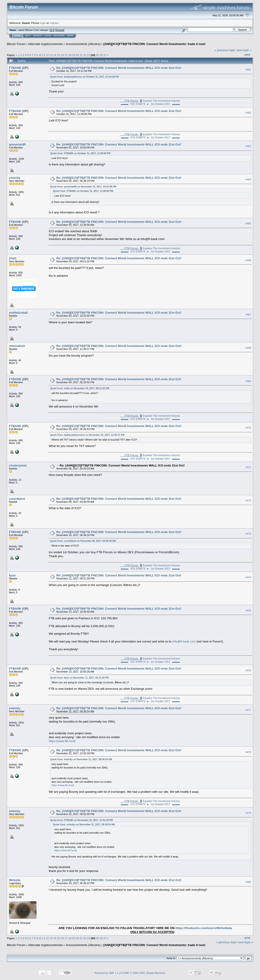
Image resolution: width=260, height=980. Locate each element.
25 (97, 55)
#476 (248, 670)
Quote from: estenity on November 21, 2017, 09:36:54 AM (81, 759)
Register (59, 36)
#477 (248, 710)
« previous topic (225, 50)
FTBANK (15, 68)
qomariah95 (17, 144)
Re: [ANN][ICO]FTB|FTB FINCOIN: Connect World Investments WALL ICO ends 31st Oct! (119, 68)
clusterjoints (18, 465)
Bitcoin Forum (16, 44)
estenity (15, 178)
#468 (248, 348)
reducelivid (17, 346)
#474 (248, 577)
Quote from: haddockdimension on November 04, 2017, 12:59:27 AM (87, 435)
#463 (248, 146)
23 (89, 55)
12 (47, 55)
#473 (248, 534)
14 (55, 55)
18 (70, 55)
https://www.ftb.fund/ (62, 741)
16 (62, 55)
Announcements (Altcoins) (83, 44)
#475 (248, 611)
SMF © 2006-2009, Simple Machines (145, 973)
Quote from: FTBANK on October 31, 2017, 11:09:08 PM (80, 153)
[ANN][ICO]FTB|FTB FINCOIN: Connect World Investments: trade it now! (154, 44)
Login (48, 36)
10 (40, 55)
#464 (248, 179)
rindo (13, 258)
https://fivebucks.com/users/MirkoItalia (204, 928)
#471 (248, 467)
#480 (248, 882)
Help (28, 36)
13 (51, 55)
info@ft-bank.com (184, 641)
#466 (248, 260)
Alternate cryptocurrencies (46, 44)
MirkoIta (15, 880)
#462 (248, 113)
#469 (248, 381)
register (54, 23)
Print (247, 55)
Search (38, 36)
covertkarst (17, 499)
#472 (248, 501)
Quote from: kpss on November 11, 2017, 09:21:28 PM (79, 678)
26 (101, 55)
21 (81, 55)
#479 (248, 813)
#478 (248, 752)
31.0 (52, 30)
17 (66, 55)
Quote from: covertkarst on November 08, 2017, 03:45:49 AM (83, 541)
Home (17, 36)
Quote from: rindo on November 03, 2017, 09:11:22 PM (80, 388)
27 (105, 55)
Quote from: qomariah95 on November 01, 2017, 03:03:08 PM (83, 187)
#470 (248, 428)
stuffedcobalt (18, 313)
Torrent (60, 30)
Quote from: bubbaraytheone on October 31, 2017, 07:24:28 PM (84, 77)
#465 (248, 223)
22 (85, 55)
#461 (248, 70)
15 (59, 55)
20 (77, 55)
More (70, 36)
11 (44, 55)
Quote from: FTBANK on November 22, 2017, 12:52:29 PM (81, 820)
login (43, 23)
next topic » (244, 50)
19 (74, 55)
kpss (12, 575)
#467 (248, 315)
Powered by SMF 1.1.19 (108, 973)
